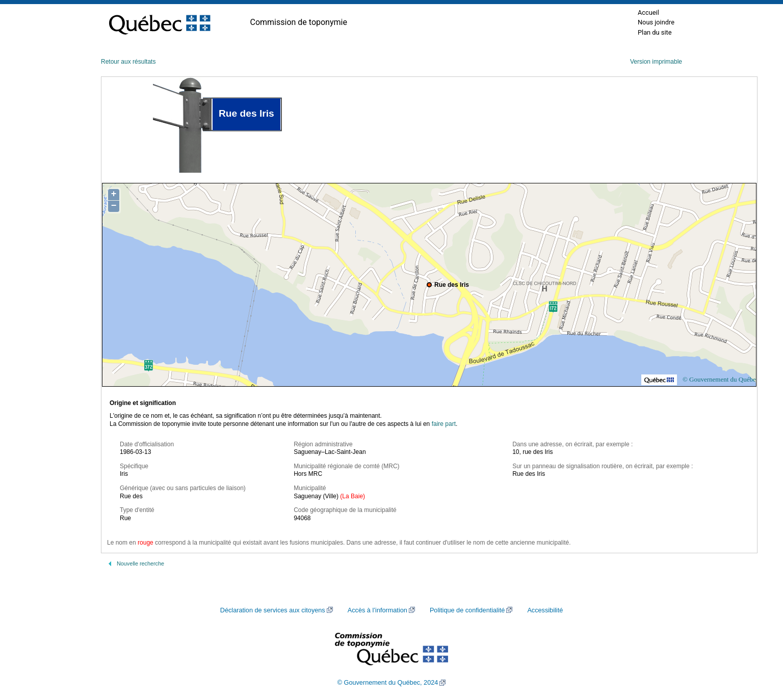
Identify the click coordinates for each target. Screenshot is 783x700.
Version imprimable (656, 62)
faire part (444, 424)
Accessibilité (545, 610)
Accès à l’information (377, 610)
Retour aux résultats (128, 62)
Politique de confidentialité (467, 610)
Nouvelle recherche (140, 563)
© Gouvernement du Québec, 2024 (388, 683)
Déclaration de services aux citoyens (273, 610)
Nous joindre (656, 22)
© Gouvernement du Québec (721, 379)
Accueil (648, 12)
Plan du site (655, 32)
